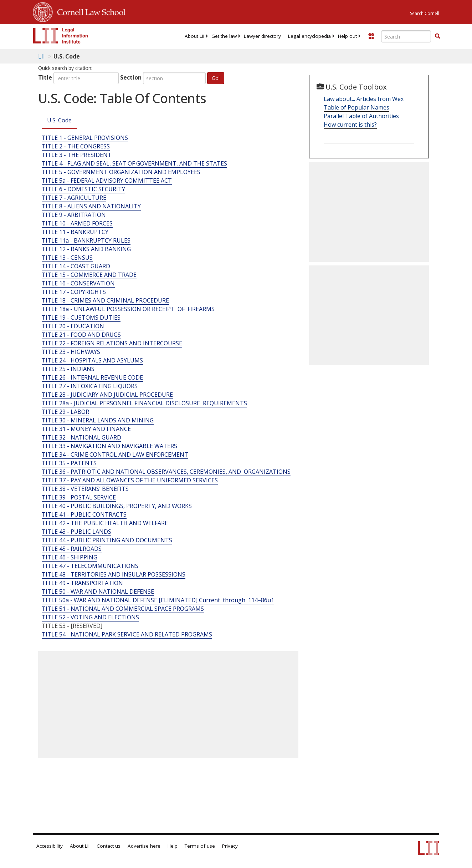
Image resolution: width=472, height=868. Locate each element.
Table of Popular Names (356, 107)
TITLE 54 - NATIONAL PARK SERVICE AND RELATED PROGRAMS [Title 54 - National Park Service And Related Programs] (127, 634)
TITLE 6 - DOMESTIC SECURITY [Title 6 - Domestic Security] (83, 189)
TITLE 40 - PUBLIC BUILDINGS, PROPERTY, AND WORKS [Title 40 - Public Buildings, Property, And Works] (117, 506)
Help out (347, 36)
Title (45, 77)
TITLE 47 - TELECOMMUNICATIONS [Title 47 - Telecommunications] (90, 566)
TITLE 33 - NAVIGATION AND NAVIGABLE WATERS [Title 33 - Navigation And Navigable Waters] (109, 446)
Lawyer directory (262, 36)
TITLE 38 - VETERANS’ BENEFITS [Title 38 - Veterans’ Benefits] (85, 489)
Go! (216, 78)
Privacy (230, 846)
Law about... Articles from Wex (364, 99)
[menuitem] (194, 36)
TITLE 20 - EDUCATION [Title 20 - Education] (73, 326)
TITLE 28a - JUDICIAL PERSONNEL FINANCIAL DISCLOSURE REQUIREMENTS (144, 403)
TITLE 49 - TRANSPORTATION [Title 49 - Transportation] (82, 583)
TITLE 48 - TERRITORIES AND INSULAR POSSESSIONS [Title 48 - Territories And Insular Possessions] (114, 574)
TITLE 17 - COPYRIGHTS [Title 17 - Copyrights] (74, 292)
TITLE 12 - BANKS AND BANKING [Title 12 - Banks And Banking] (86, 249)
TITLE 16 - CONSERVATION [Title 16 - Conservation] (78, 283)
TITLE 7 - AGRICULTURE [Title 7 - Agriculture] (74, 198)
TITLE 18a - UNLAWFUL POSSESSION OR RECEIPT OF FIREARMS (128, 309)
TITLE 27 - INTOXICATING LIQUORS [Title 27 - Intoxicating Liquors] (90, 386)
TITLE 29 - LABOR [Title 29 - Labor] (65, 412)
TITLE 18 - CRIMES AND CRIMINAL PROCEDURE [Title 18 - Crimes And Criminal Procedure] (105, 300)
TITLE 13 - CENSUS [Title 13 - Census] (67, 258)
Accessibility (50, 846)
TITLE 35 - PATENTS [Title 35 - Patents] (69, 463)
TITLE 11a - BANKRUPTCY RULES (86, 240)
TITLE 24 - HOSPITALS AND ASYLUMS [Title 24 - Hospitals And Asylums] (92, 360)
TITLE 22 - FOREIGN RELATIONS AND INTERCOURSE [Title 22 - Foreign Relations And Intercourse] (112, 343)
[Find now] (437, 36)
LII (42, 56)
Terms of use (200, 846)
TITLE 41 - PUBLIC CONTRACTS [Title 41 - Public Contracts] (84, 514)
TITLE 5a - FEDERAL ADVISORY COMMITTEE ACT (107, 181)
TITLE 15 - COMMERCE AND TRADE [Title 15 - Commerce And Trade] (89, 275)
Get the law (224, 36)
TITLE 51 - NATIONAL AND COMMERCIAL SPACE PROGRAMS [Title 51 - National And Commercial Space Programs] (123, 609)
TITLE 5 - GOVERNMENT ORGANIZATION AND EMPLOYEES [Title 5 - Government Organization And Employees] (121, 172)
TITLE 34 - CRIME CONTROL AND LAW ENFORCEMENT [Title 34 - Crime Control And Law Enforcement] (115, 455)
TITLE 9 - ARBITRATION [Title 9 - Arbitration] (74, 215)
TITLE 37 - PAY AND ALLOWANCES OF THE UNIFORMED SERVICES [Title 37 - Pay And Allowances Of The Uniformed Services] (130, 480)
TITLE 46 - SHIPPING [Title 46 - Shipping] (70, 557)
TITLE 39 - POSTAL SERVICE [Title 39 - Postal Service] (79, 497)
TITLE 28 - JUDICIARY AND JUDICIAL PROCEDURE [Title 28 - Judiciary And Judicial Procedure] (107, 395)
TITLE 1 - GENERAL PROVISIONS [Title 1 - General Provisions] (85, 138)
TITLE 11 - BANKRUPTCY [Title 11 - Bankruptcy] (75, 232)
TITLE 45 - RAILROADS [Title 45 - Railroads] (72, 549)
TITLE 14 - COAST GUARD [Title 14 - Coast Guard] (76, 266)
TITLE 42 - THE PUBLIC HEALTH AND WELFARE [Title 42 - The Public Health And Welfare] (105, 523)
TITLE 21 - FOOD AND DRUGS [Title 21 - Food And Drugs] (81, 335)
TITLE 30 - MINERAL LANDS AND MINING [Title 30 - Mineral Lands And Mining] (98, 420)
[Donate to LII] (371, 36)
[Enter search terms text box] (406, 36)
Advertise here (144, 846)
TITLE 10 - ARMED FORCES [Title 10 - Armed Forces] (77, 223)
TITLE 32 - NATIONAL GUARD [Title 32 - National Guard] (81, 437)
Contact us (109, 846)
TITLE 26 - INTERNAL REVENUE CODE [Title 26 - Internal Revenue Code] (92, 377)
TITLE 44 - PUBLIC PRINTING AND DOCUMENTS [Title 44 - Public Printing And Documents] (107, 540)
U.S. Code (59, 120)
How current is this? (350, 125)
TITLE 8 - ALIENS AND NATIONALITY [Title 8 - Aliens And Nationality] (91, 206)
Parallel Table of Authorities (361, 116)
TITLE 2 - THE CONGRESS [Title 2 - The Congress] (76, 146)
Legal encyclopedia (309, 36)
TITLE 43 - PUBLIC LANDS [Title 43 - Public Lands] (76, 532)
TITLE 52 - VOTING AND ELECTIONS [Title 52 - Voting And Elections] (90, 617)
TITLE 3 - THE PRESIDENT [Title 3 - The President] (77, 155)
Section (131, 77)
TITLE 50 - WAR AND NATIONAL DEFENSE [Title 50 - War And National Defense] (98, 592)
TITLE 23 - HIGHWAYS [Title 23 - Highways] (71, 352)
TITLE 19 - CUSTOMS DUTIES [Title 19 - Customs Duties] (81, 318)
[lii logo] (61, 36)
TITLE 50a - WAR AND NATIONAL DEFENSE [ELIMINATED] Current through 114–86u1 (158, 600)
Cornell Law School (89, 11)
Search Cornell (425, 13)
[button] (437, 36)
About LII (194, 36)
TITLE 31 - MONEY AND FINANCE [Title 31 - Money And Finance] (86, 429)
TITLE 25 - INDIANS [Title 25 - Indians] (68, 369)
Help (173, 846)
